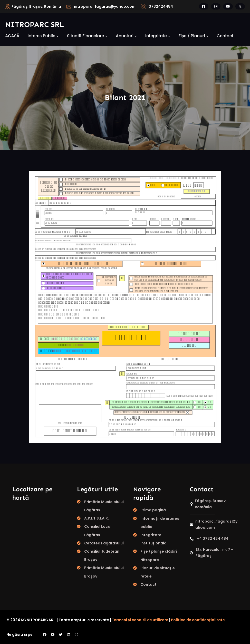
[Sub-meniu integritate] (169, 36)
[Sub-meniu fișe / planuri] (207, 36)
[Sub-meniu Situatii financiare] (106, 36)
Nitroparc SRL (35, 25)
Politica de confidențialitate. (198, 620)
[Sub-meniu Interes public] (57, 36)
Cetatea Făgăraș (101, 543)
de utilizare (158, 620)
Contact (148, 584)
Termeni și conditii (129, 620)
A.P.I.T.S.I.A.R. (97, 518)
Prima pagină (153, 510)
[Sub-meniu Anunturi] (136, 36)
